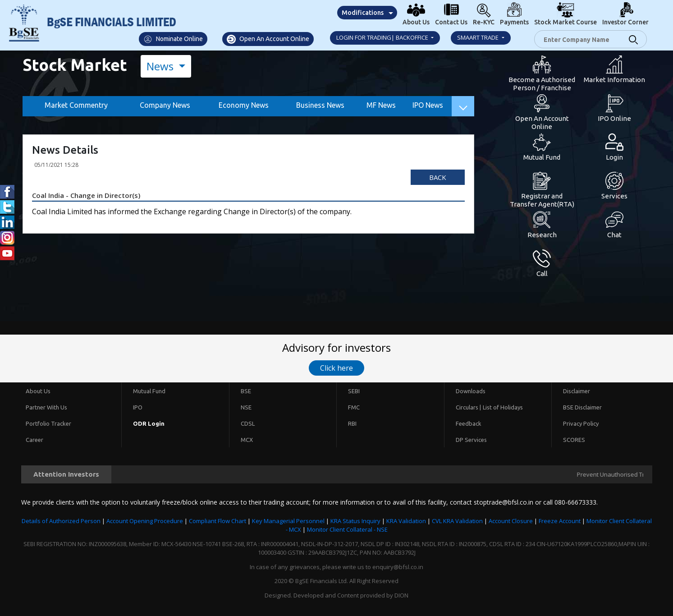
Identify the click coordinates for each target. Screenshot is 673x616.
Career (34, 440)
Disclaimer (577, 391)
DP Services (471, 440)
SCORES (574, 440)
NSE (246, 407)
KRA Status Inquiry (355, 521)
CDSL (248, 423)
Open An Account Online (268, 39)
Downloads (471, 391)
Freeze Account (560, 521)
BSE (246, 391)
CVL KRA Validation (457, 521)
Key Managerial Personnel (288, 521)
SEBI (354, 391)
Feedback (469, 423)
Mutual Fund (149, 391)
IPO (138, 407)
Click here (336, 368)
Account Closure (511, 521)
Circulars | (468, 407)
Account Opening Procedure (145, 521)
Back (438, 177)
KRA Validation (406, 521)
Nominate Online (173, 39)
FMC (354, 407)
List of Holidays (503, 407)
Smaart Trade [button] (478, 37)
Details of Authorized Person (61, 521)
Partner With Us (46, 407)
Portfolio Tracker (48, 423)
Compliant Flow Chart (217, 521)
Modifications (363, 13)
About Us (38, 391)
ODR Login (149, 423)
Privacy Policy (581, 423)
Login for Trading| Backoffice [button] (383, 37)
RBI (352, 423)
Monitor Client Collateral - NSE (347, 529)
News (161, 66)
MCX (247, 440)
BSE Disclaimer (582, 407)
